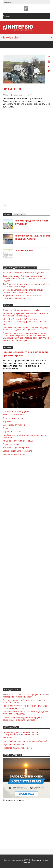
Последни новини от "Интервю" (36, 861)
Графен (6, 428)
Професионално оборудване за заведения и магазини (24, 436)
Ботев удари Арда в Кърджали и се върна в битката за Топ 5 (24, 701)
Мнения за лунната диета (15, 454)
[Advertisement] (27, 157)
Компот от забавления (14, 415)
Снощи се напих (24, 251)
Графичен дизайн (11, 444)
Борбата (7, 421)
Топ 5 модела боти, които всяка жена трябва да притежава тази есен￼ (26, 285)
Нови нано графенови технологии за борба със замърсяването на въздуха (26, 315)
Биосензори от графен (14, 425)
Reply (7, 95)
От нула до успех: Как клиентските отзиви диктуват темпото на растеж (23, 291)
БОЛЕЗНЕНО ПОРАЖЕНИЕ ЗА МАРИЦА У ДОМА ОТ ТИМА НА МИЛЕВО (26, 713)
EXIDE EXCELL (9, 738)
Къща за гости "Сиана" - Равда (18, 441)
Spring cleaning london (13, 418)
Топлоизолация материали (16, 447)
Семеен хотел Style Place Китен (18, 451)
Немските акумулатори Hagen (17, 748)
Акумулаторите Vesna (13, 744)
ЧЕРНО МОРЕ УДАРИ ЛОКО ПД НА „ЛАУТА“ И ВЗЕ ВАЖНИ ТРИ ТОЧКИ (25, 707)
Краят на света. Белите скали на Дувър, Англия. (32, 237)
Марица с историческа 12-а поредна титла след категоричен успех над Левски (26, 696)
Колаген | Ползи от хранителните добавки (24, 273)
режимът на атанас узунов (16, 411)
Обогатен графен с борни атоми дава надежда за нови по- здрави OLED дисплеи (26, 329)
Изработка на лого (12, 432)
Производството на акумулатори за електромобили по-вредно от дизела (21, 733)
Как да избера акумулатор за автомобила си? (25, 741)
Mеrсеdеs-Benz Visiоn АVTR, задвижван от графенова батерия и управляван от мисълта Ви (25, 321)
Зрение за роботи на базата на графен (22, 310)
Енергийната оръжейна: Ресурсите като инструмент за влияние (22, 297)
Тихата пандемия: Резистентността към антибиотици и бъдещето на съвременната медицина (24, 278)
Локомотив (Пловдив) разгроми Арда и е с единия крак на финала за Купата (23, 719)
